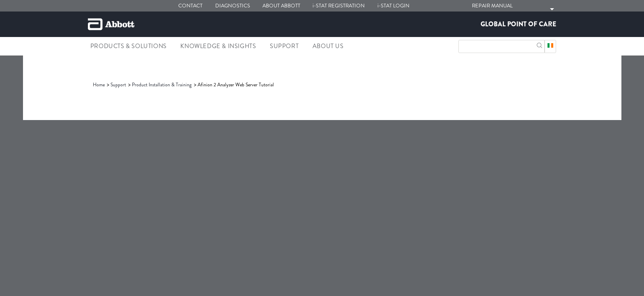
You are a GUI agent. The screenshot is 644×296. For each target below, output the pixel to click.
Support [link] (284, 46)
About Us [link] (328, 46)
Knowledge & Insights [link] (218, 46)
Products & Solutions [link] (129, 46)
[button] (539, 45)
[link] (99, 85)
